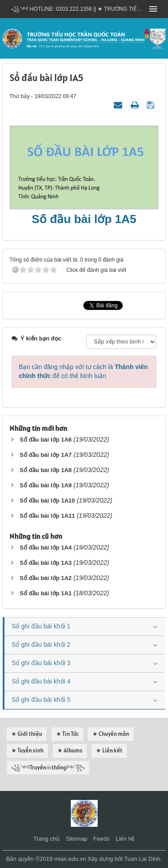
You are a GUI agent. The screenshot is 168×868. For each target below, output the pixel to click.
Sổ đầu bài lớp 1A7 (46, 455)
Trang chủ (47, 839)
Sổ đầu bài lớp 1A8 (46, 470)
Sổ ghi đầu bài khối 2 (41, 645)
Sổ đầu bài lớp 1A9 (46, 485)
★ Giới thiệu (27, 734)
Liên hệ (125, 839)
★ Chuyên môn (111, 734)
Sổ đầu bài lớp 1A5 (84, 219)
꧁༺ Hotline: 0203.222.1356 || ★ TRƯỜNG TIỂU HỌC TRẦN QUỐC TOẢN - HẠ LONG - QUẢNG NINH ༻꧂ (77, 9)
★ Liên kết (109, 750)
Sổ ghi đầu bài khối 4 (41, 681)
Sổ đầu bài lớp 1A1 (46, 593)
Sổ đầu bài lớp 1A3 (46, 563)
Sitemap (77, 839)
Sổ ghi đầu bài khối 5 (41, 700)
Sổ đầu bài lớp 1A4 (46, 548)
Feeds (101, 839)
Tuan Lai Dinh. (143, 859)
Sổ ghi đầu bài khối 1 (41, 626)
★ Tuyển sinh (27, 750)
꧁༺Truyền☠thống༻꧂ (48, 767)
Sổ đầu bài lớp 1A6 (46, 440)
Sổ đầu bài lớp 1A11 (47, 516)
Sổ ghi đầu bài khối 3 (41, 663)
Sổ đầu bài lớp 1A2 (46, 578)
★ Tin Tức (67, 734)
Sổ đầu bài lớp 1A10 (47, 501)
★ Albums (70, 750)
